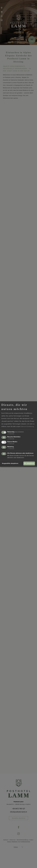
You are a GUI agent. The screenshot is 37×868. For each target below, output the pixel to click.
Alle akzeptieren (29, 463)
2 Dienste (11, 439)
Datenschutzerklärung (27, 427)
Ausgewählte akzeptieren (10, 463)
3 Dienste (11, 434)
